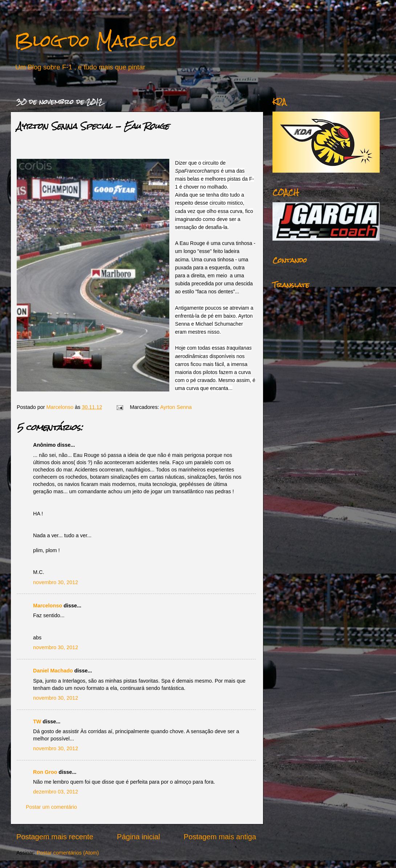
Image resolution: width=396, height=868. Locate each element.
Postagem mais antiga (220, 837)
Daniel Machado (53, 671)
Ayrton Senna (176, 407)
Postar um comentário (51, 807)
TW (37, 722)
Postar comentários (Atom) (68, 853)
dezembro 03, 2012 (56, 792)
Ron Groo (45, 772)
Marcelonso (61, 407)
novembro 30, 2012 (56, 582)
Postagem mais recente (55, 837)
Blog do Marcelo (96, 41)
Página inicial (139, 837)
